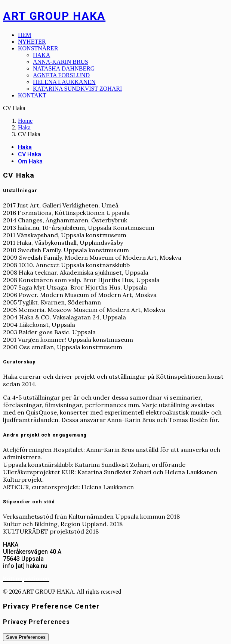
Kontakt (32, 95)
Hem (25, 35)
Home (25, 121)
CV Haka (30, 154)
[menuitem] (123, 35)
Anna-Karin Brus (61, 62)
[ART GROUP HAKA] (115, 16)
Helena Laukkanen (64, 82)
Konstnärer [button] (38, 48)
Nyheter (32, 42)
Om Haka (30, 161)
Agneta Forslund (61, 75)
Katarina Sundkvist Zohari (77, 89)
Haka (41, 55)
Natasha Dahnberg (64, 68)
